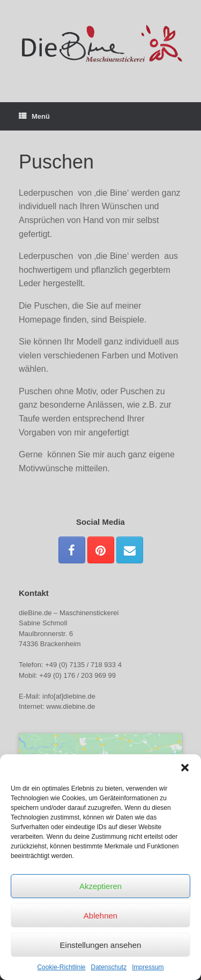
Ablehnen (100, 916)
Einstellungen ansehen (101, 945)
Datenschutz (109, 967)
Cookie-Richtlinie (61, 967)
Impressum (148, 967)
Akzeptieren (100, 886)
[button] (185, 768)
